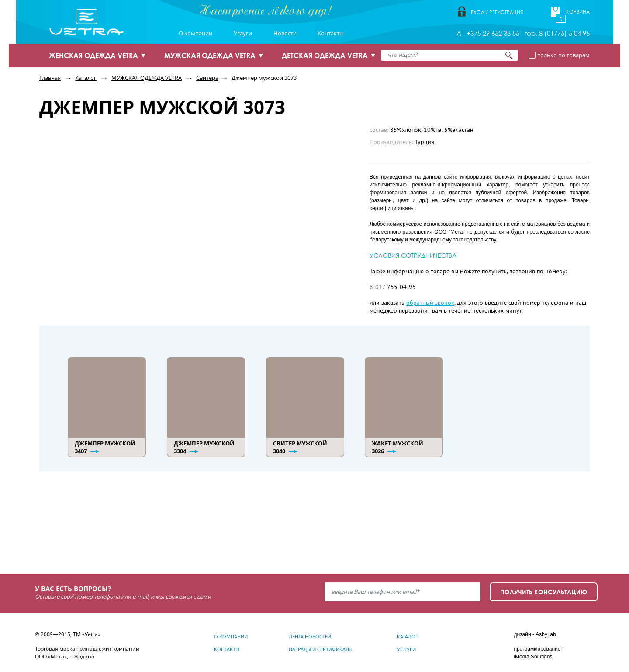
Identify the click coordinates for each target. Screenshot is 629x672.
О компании (195, 33)
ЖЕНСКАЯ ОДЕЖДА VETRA (93, 55)
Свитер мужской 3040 (300, 447)
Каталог (86, 78)
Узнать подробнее (100, 532)
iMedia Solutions (533, 657)
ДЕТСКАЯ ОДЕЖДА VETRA (325, 55)
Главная (50, 78)
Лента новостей (310, 636)
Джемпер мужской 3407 (105, 447)
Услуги (243, 33)
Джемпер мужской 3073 (264, 78)
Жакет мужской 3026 (397, 447)
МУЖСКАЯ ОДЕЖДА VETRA (210, 55)
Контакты (331, 33)
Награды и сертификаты (320, 649)
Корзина (578, 12)
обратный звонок (430, 303)
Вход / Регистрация (497, 12)
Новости (285, 33)
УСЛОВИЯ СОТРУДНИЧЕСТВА (413, 255)
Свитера (207, 78)
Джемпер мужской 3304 (204, 447)
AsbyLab (546, 634)
